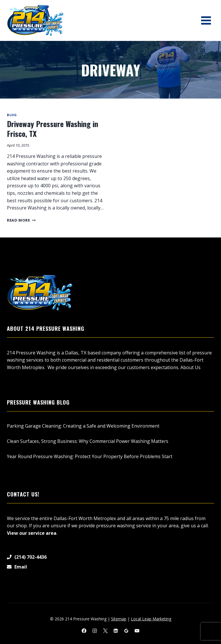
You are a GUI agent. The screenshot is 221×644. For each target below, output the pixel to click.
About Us (190, 367)
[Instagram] (95, 631)
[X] (105, 631)
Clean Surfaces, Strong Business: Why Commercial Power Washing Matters (88, 441)
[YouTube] (137, 631)
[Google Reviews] (126, 631)
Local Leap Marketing (151, 619)
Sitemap (119, 619)
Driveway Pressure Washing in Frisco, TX (53, 129)
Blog (12, 115)
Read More (21, 220)
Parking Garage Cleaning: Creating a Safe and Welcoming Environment (83, 426)
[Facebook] (84, 631)
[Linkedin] (116, 631)
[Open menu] (206, 20)
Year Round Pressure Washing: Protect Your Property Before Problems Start (90, 456)
